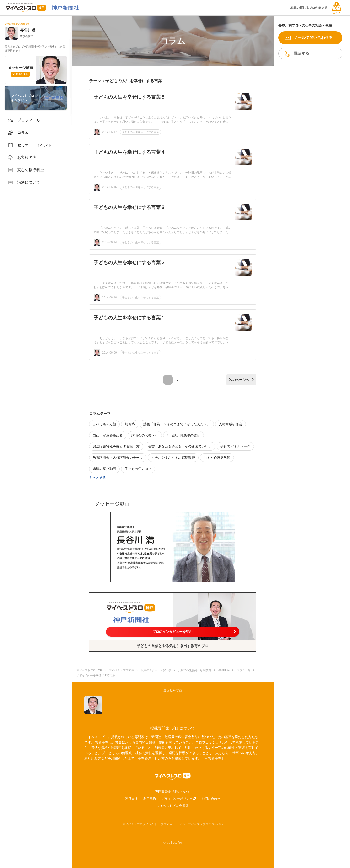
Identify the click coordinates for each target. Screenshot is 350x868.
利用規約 (150, 799)
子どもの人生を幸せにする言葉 (140, 132)
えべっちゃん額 (104, 424)
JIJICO (180, 824)
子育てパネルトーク (235, 446)
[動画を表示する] (173, 547)
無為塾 (130, 424)
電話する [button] (301, 53)
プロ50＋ (166, 824)
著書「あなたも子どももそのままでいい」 (180, 446)
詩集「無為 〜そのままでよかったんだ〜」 (177, 424)
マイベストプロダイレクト (140, 824)
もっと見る (97, 478)
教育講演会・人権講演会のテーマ (118, 458)
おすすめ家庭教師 (217, 458)
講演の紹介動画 (104, 469)
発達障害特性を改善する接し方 (116, 446)
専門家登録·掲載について (173, 792)
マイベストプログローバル (205, 824)
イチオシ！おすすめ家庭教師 (173, 458)
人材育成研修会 (231, 424)
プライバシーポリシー (177, 799)
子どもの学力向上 (138, 469)
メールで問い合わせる (313, 38)
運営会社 (131, 799)
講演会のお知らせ (145, 435)
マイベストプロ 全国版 (173, 806)
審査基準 (215, 758)
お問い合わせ (211, 799)
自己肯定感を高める (108, 435)
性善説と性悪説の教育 (183, 435)
